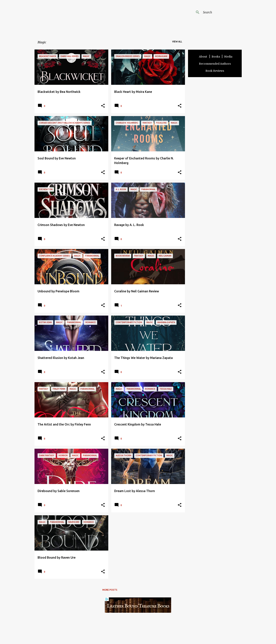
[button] (103, 106)
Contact (135, 632)
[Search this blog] (222, 12)
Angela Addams (75, 15)
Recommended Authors (215, 64)
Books (216, 57)
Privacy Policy (150, 632)
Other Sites (166, 632)
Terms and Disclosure (115, 632)
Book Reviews (215, 71)
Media (228, 57)
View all (177, 42)
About (203, 57)
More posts (110, 590)
